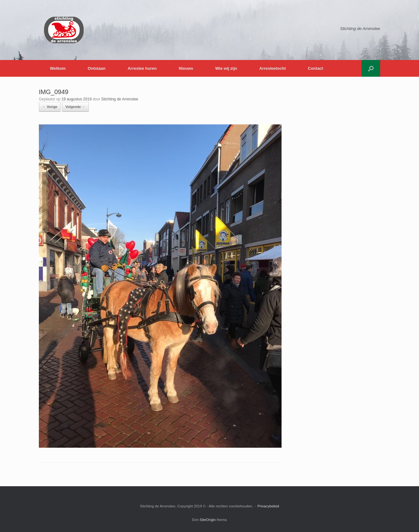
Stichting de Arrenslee (120, 99)
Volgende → (75, 107)
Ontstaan (97, 68)
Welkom (58, 68)
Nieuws (186, 68)
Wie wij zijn (226, 68)
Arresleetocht (272, 68)
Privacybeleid (268, 506)
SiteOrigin (208, 520)
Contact (315, 68)
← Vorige (50, 107)
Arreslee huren (142, 68)
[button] (371, 68)
